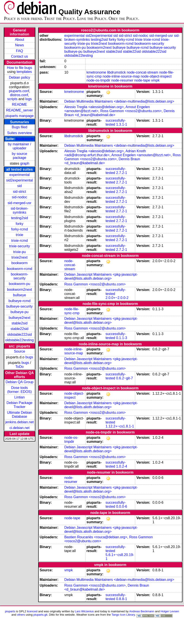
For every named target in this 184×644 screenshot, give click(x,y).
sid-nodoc (20, 197)
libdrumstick (116, 72)
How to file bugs (19, 68)
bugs (29, 357)
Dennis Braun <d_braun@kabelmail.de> (102, 161)
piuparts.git (40, 615)
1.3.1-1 (122, 124)
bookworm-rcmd (20, 269)
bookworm (25, 139)
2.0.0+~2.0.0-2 (117, 298)
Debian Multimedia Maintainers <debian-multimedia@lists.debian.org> (119, 101)
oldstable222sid (20, 335)
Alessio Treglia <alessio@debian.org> (94, 107)
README (19, 104)
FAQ (19, 51)
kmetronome (96, 72)
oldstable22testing (20, 340)
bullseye (20, 295)
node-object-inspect (156, 76)
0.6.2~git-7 (125, 378)
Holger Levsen (170, 611)
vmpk (155, 80)
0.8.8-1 (122, 599)
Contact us (19, 56)
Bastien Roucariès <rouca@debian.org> (96, 537)
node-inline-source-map (121, 76)
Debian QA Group (19, 382)
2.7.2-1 (122, 173)
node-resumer (122, 80)
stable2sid (19, 323)
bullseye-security (20, 306)
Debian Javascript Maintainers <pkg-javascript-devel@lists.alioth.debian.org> (101, 276)
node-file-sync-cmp (72, 311)
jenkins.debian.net (20, 422)
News (19, 45)
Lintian (20, 397)
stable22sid (20, 329)
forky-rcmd (20, 229)
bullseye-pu (19, 312)
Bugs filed (19, 127)
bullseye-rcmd (19, 301)
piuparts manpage (19, 116)
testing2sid (20, 218)
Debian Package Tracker (20, 405)
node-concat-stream (142, 72)
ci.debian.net (20, 428)
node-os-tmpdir (99, 80)
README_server (19, 110)
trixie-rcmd (20, 241)
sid (19, 186)
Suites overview (19, 133)
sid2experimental (20, 180)
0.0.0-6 (122, 506)
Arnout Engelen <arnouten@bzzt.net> (141, 155)
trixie (19, 235)
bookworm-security (20, 276)
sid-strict (20, 192)
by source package (20, 156)
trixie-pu (20, 252)
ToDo (20, 367)
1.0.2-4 (122, 466)
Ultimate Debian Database (19, 415)
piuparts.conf (19, 91)
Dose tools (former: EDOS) (20, 390)
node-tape (142, 80)
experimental (19, 175)
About (19, 40)
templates (24, 72)
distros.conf (19, 95)
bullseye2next (19, 318)
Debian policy (19, 77)
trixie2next (20, 257)
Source (20, 351)
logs (29, 99)
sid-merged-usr (19, 203)
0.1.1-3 (122, 338)
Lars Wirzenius (84, 611)
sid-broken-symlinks (19, 210)
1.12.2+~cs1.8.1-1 (120, 426)
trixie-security (19, 246)
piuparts (10, 611)
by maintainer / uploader (20, 146)
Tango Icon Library (123, 615)
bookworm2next (20, 290)
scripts (12, 99)
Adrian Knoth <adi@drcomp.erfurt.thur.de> (105, 153)
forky (20, 224)
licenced (32, 611)
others (21, 615)
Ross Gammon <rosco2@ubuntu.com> (131, 111)
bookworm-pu (20, 284)
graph (25, 163)
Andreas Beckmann (142, 611)
